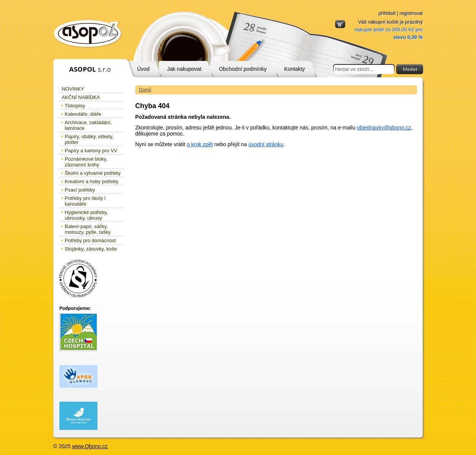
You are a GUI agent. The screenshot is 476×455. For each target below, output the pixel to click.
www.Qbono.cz (90, 446)
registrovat (411, 13)
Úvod (143, 69)
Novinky (73, 89)
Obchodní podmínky (243, 69)
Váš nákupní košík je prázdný (389, 30)
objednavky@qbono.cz (384, 128)
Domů (145, 90)
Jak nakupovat (184, 69)
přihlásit (387, 13)
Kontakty (294, 69)
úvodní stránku (266, 144)
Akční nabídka (81, 97)
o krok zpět (200, 144)
